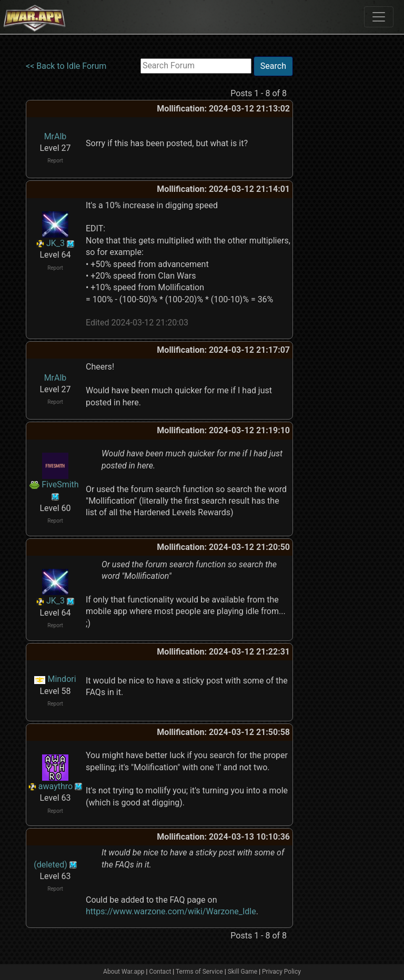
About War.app (124, 972)
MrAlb (55, 136)
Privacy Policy (281, 972)
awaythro (55, 786)
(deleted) (50, 865)
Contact (160, 972)
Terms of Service (199, 972)
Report (55, 161)
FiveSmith (60, 484)
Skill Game (243, 972)
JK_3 (55, 243)
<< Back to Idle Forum (66, 66)
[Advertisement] (336, 214)
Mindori (62, 679)
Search (273, 66)
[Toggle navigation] (379, 17)
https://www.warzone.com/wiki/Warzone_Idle (171, 911)
